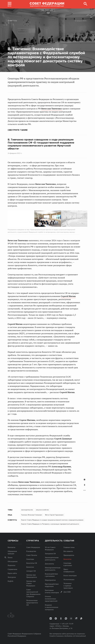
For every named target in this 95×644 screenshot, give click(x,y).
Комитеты (12, 21)
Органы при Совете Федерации (31, 583)
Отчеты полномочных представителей (51, 599)
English (10, 581)
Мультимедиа (69, 579)
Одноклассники (85, 485)
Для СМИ (67, 592)
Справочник (12, 569)
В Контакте (85, 480)
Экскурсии (12, 577)
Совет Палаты (32, 555)
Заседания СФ (50, 554)
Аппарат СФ (31, 571)
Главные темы (69, 547)
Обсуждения (13, 561)
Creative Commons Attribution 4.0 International (68, 636)
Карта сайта (12, 573)
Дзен (56, 618)
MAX (66, 618)
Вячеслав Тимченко (52, 109)
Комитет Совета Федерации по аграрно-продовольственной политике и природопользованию (52, 520)
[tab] (85, 486)
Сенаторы (30, 559)
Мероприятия (50, 580)
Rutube (76, 618)
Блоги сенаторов (70, 575)
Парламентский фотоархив (81, 619)
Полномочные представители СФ (32, 603)
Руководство (31, 551)
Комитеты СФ (32, 563)
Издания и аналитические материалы (52, 607)
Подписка (11, 565)
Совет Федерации (33, 547)
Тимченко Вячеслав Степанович (32, 515)
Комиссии (30, 567)
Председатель (69, 555)
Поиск (10, 557)
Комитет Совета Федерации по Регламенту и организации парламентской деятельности (50, 524)
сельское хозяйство (42, 510)
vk (51, 618)
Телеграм (71, 618)
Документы (49, 564)
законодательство (27, 510)
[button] (10, 4)
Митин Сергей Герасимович (54, 515)
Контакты (11, 547)
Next (50, 219)
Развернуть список (85, 490)
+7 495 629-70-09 (67, 624)
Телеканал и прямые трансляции (68, 586)
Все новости (68, 551)
